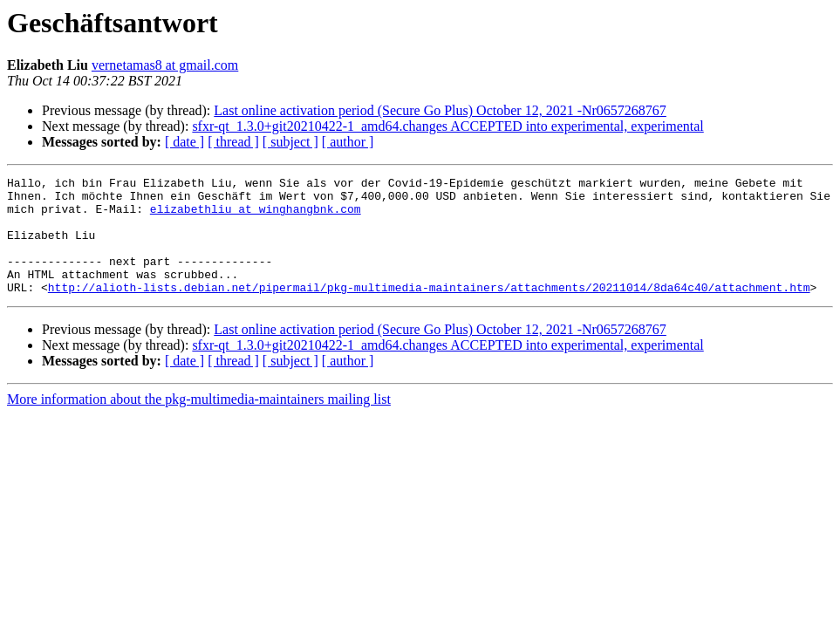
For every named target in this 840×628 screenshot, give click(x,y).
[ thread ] (233, 142)
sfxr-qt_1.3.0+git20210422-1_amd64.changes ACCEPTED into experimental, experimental (447, 126)
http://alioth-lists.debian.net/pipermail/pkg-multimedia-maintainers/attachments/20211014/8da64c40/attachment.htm (429, 311)
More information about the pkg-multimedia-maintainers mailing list (199, 423)
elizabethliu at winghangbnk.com (256, 216)
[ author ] (348, 142)
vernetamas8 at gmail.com (165, 65)
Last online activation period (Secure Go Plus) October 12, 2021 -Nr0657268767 (440, 110)
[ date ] (184, 142)
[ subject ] (290, 142)
